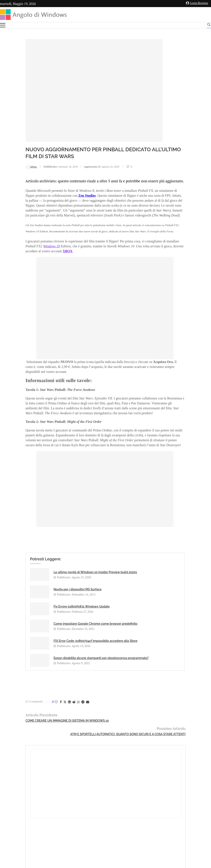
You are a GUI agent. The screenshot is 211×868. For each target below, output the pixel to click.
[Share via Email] (64, 700)
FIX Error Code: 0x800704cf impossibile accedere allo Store (49, 653)
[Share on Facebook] (37, 700)
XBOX (78, 269)
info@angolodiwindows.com (113, 798)
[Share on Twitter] (42, 700)
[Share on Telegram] (60, 700)
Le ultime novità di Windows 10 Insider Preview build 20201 (50, 602)
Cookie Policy (117, 821)
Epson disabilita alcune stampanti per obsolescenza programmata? (118, 653)
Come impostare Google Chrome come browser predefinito (115, 626)
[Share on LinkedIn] (46, 700)
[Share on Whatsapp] (55, 700)
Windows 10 (42, 264)
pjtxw (8, 166)
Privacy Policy (94, 821)
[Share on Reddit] (51, 700)
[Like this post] (33, 700)
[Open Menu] (3, 25)
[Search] (209, 26)
